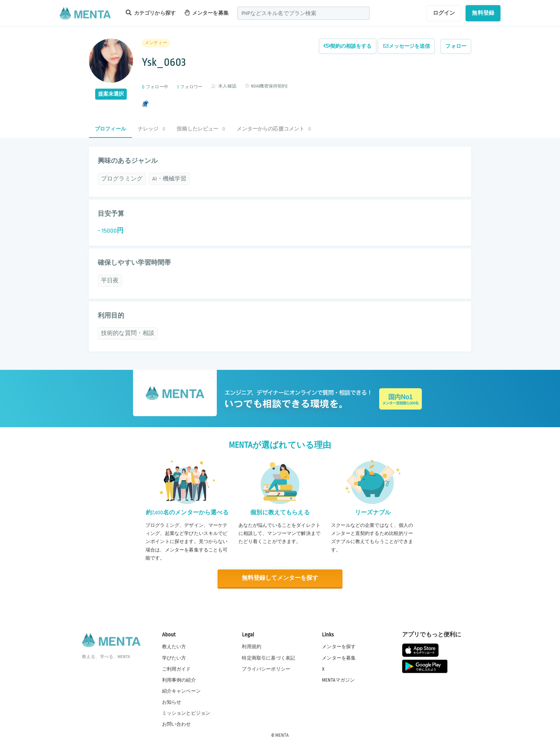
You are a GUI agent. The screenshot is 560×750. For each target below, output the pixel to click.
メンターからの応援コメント (274, 129)
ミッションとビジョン (186, 713)
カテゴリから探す (151, 13)
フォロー (456, 46)
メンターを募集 (207, 13)
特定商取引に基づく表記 (268, 657)
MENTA (282, 735)
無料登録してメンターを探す (280, 578)
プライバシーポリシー (266, 668)
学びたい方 (174, 657)
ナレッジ (151, 129)
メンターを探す (339, 646)
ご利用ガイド (177, 668)
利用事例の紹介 (179, 679)
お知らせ (172, 702)
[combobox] (304, 13)
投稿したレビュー (201, 129)
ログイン (444, 13)
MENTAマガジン (338, 679)
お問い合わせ (177, 724)
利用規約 (252, 646)
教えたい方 (174, 646)
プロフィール (110, 129)
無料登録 (483, 13)
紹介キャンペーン (181, 691)
